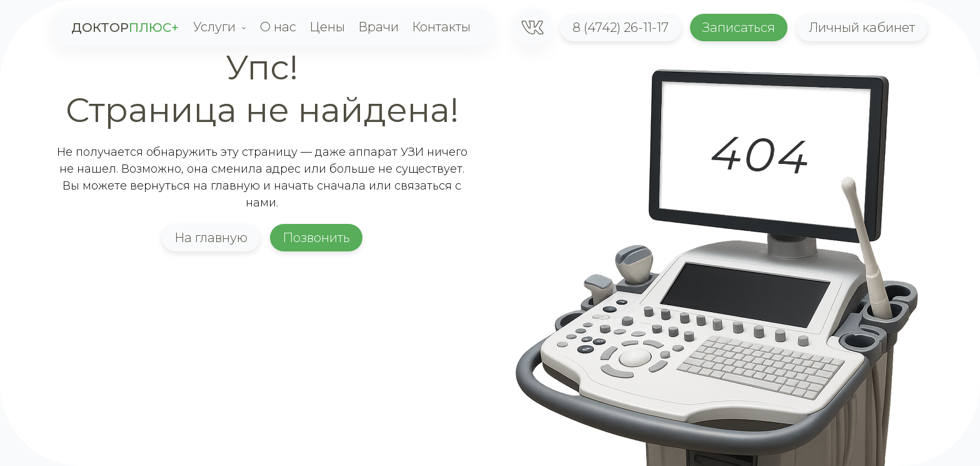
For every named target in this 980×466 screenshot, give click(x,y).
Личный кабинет (862, 28)
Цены (327, 27)
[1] (532, 28)
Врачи (378, 27)
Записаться (739, 28)
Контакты (441, 27)
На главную (211, 238)
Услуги (214, 27)
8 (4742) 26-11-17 (621, 28)
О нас (278, 27)
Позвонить (316, 238)
